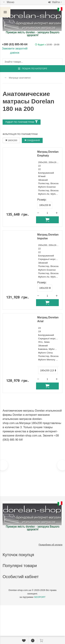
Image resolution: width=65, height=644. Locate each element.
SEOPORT (40, 597)
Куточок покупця (19, 555)
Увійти (55, 2)
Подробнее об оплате (51, 545)
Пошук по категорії (32, 69)
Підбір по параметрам (22, 122)
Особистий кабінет (21, 577)
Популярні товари (20, 566)
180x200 (11, 140)
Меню (8, 2)
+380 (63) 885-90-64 (15, 44)
